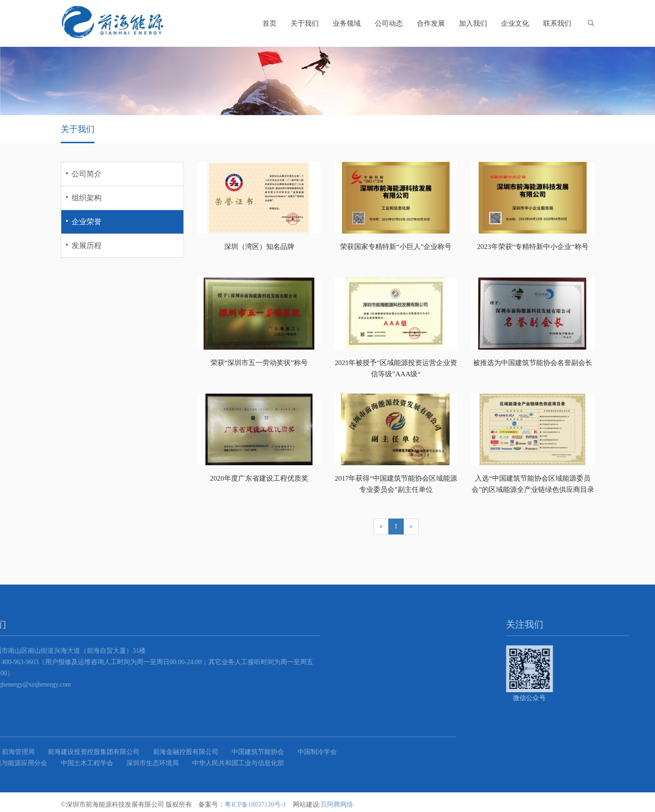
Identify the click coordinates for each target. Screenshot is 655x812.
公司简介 (87, 174)
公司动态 (389, 23)
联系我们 (557, 23)
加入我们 (473, 23)
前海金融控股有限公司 (75, 752)
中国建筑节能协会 (147, 752)
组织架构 (87, 198)
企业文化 (515, 23)
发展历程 (87, 245)
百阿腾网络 (337, 807)
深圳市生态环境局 (42, 763)
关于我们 (305, 23)
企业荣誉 (87, 222)
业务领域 (347, 23)
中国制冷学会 (206, 752)
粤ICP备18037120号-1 (255, 807)
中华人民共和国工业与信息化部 (127, 763)
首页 (269, 23)
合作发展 (431, 23)
